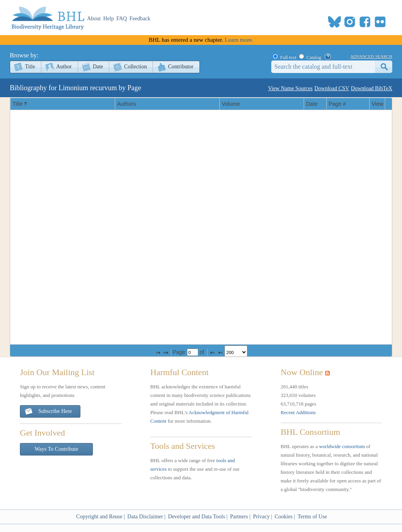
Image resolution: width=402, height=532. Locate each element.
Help (109, 19)
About (94, 19)
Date (98, 67)
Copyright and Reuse (99, 517)
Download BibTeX (372, 88)
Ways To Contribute (57, 449)
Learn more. (239, 40)
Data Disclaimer (145, 517)
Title (30, 67)
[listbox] (236, 352)
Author (64, 67)
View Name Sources (290, 88)
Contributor (181, 67)
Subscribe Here (48, 412)
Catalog (314, 57)
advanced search (371, 56)
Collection (135, 67)
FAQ (122, 19)
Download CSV (332, 88)
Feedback (140, 19)
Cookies (284, 517)
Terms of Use (312, 517)
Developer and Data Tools (197, 517)
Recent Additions (298, 412)
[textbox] (193, 352)
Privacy (261, 517)
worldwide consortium (342, 446)
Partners (239, 517)
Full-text (288, 57)
